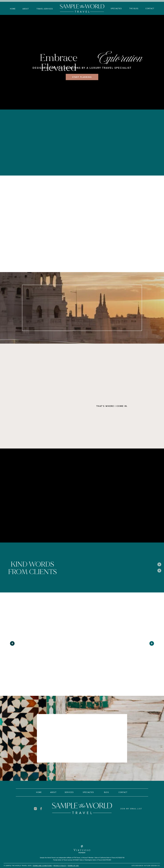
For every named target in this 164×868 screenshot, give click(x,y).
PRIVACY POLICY (60, 866)
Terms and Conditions (42, 866)
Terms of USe (73, 866)
